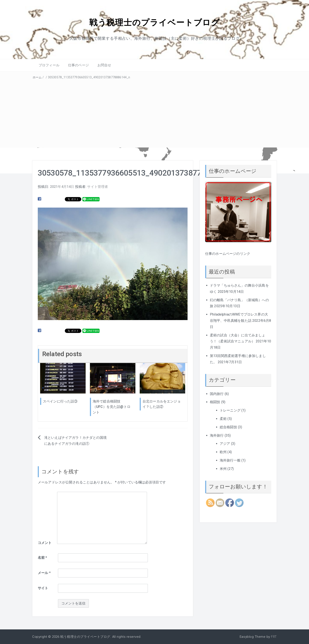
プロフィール (49, 65)
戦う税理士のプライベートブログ (154, 22)
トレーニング (230, 410)
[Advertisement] (154, 112)
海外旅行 (217, 435)
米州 (223, 469)
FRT (274, 636)
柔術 (223, 418)
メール (44, 573)
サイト (43, 588)
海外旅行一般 (230, 460)
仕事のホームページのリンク (228, 253)
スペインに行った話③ (60, 401)
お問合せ (104, 65)
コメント (45, 543)
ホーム (37, 77)
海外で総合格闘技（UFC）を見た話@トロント (112, 407)
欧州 (223, 452)
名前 (42, 558)
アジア (225, 444)
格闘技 (215, 402)
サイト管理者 (98, 186)
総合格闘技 (228, 427)
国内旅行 (217, 394)
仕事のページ (78, 65)
